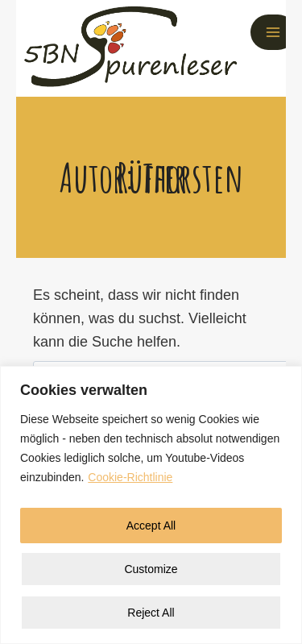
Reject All (151, 613)
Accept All (151, 526)
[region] (151, 505)
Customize (151, 569)
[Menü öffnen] (273, 32)
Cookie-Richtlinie (130, 477)
